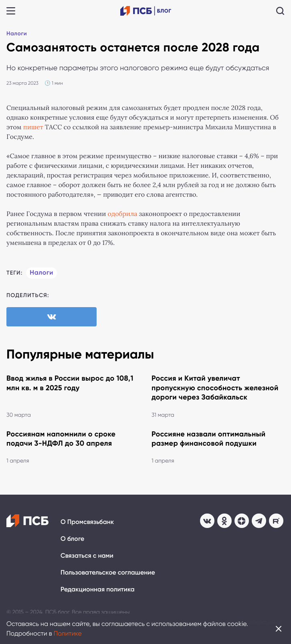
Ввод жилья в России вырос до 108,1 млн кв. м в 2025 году (70, 383)
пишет (33, 127)
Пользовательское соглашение (108, 573)
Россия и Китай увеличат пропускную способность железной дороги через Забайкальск (215, 388)
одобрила (122, 214)
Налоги (17, 34)
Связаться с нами (87, 556)
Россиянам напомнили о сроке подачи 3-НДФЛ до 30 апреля (61, 439)
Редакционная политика (98, 590)
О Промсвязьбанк (87, 522)
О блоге (72, 539)
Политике (68, 633)
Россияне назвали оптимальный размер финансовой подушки (209, 439)
